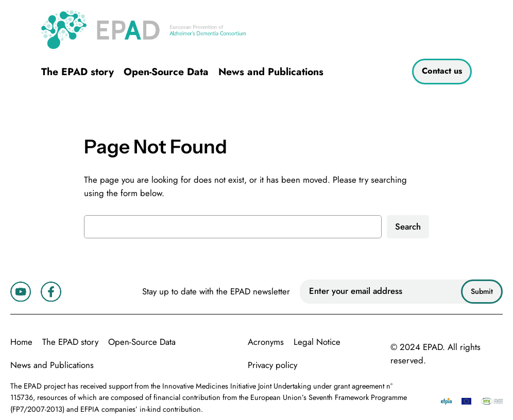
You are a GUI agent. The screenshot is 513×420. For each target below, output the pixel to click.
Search (408, 226)
